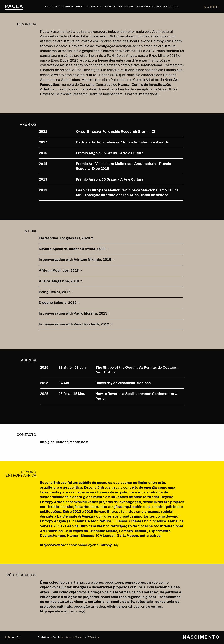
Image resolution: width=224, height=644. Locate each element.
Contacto (108, 7)
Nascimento (201, 637)
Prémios (68, 7)
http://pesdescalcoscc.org (62, 611)
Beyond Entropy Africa (136, 7)
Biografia (52, 7)
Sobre (211, 7)
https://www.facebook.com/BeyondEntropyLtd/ (79, 545)
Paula (14, 7)
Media (80, 7)
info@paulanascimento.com (64, 442)
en (8, 637)
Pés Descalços (168, 7)
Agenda (92, 7)
